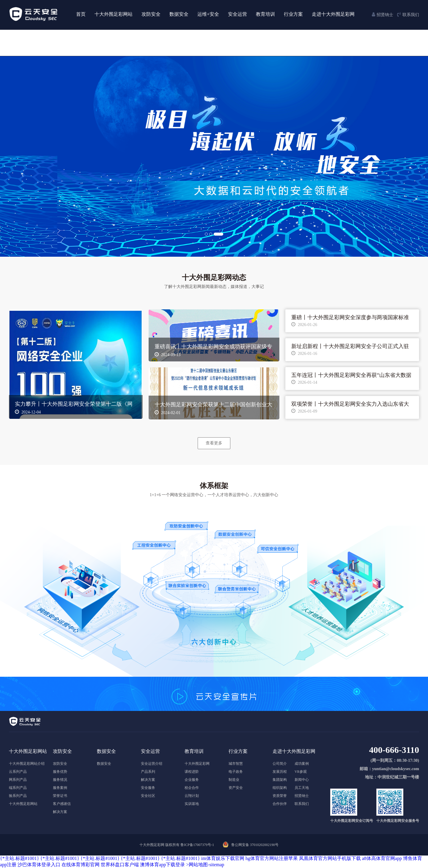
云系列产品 (18, 772)
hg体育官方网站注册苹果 (272, 858)
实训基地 (192, 804)
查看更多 (214, 443)
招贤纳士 (302, 796)
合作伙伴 (280, 804)
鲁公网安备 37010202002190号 (255, 845)
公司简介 (280, 764)
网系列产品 (18, 780)
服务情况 (60, 780)
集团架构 (280, 780)
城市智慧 (236, 764)
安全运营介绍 (152, 764)
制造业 (234, 780)
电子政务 (236, 772)
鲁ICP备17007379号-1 (197, 845)
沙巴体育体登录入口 (39, 865)
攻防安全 (60, 764)
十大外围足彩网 (197, 764)
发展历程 (280, 772)
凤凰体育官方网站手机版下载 (330, 858)
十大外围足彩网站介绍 (27, 764)
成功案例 (302, 764)
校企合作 (192, 788)
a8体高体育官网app (382, 858)
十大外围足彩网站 (23, 804)
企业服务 (192, 780)
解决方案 (60, 812)
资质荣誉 (280, 796)
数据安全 (104, 764)
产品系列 (148, 772)
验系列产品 (18, 796)
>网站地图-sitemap (205, 865)
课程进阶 (192, 772)
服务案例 (60, 788)
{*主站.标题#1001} (19, 858)
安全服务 (148, 788)
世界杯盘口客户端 (120, 865)
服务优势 (60, 772)
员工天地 (302, 788)
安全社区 (148, 796)
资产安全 (236, 788)
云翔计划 (192, 796)
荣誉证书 (60, 796)
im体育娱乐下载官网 (223, 858)
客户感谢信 (62, 804)
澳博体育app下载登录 (162, 865)
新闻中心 (302, 780)
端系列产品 (18, 788)
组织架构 (280, 788)
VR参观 (301, 772)
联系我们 (302, 804)
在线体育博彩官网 (81, 865)
